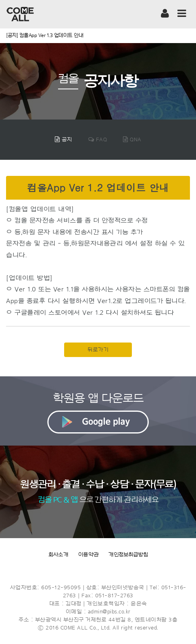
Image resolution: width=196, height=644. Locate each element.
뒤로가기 (98, 350)
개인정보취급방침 (128, 555)
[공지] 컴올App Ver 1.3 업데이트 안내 (45, 35)
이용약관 (89, 555)
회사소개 (58, 555)
